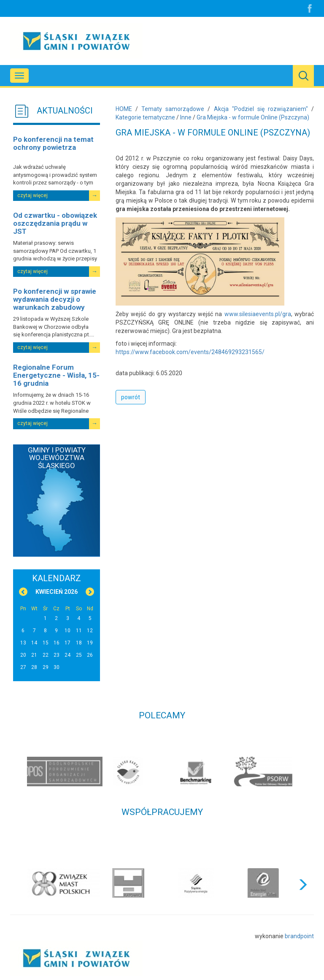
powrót (131, 397)
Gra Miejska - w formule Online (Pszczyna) (253, 117)
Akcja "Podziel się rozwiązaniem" (261, 109)
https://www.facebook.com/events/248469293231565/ (190, 352)
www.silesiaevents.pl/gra (258, 314)
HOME (124, 109)
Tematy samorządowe (173, 109)
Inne (186, 117)
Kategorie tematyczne (145, 117)
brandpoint (299, 936)
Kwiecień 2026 (57, 592)
